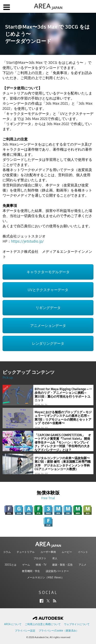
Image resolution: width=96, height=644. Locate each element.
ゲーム (26, 565)
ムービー (67, 552)
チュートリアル (26, 552)
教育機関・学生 (31, 571)
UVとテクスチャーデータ (48, 290)
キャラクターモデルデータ (48, 272)
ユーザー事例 (48, 552)
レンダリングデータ (48, 343)
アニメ (82, 565)
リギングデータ (48, 308)
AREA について (13, 624)
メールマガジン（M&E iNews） (46, 577)
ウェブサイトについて (77, 624)
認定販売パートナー (57, 571)
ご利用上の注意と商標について (43, 624)
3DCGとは (10, 565)
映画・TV (41, 565)
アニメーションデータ (48, 326)
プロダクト (40, 558)
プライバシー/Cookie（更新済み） (59, 631)
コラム (7, 552)
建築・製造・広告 (62, 565)
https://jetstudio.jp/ (27, 241)
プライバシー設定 (25, 631)
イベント (83, 552)
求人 (55, 558)
